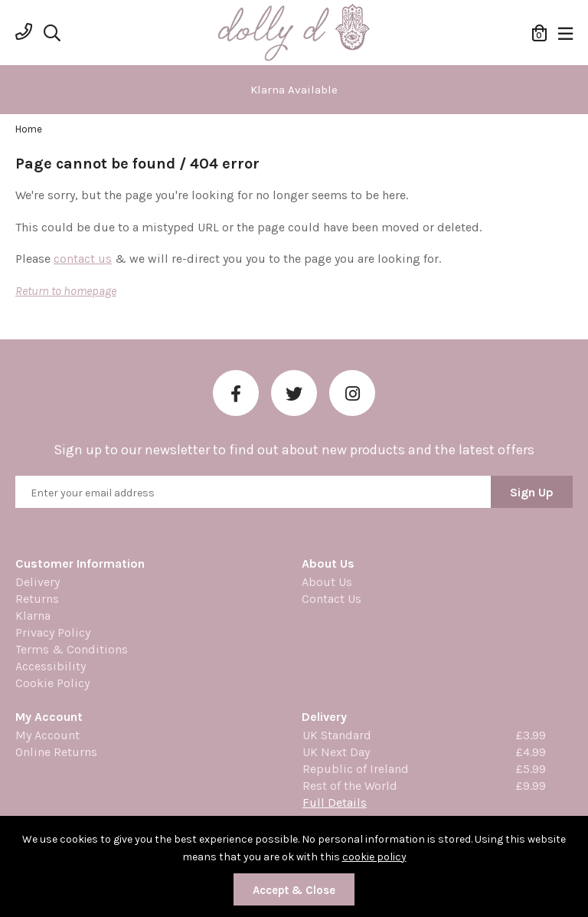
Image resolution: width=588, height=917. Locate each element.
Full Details (335, 802)
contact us (83, 259)
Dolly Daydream (294, 33)
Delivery (38, 582)
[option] (294, 90)
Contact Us (332, 599)
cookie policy (374, 857)
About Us (327, 582)
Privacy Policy (53, 632)
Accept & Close (294, 890)
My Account (47, 735)
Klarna (33, 616)
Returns (37, 599)
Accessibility (51, 666)
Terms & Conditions (72, 649)
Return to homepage (66, 291)
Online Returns (56, 752)
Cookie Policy (52, 683)
